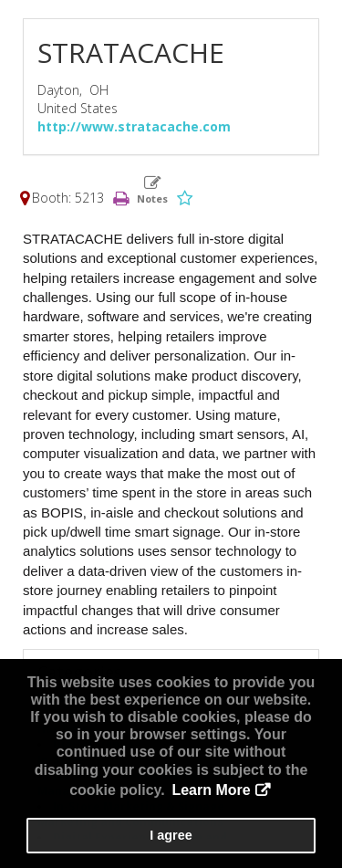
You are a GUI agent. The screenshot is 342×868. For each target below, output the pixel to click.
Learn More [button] (211, 790)
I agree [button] (171, 835)
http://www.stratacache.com (134, 126)
